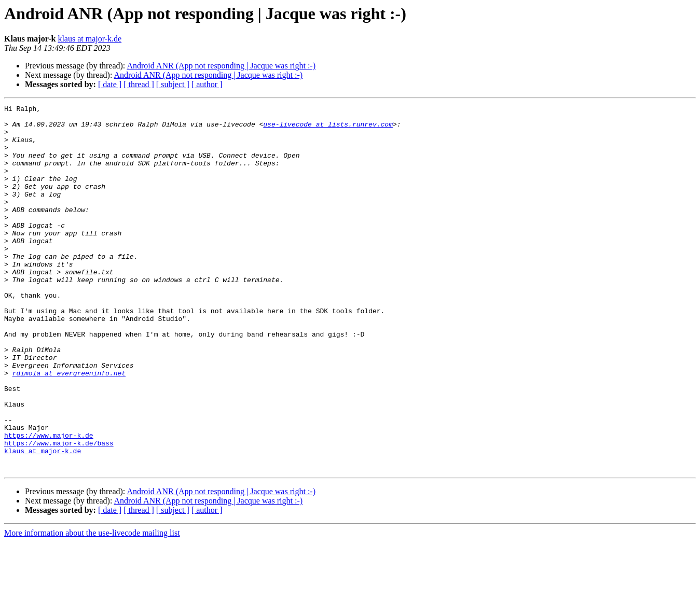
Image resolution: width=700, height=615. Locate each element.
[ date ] (110, 84)
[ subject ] (173, 84)
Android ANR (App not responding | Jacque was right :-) (221, 66)
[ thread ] (139, 84)
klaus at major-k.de (90, 39)
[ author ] (207, 84)
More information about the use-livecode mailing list (92, 606)
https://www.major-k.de (49, 502)
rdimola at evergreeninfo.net (69, 427)
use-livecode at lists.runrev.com (328, 129)
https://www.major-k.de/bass (59, 511)
